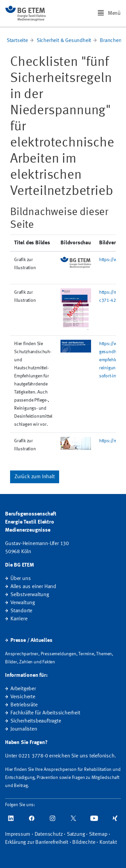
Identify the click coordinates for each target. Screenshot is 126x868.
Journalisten (24, 729)
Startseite (17, 41)
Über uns (20, 579)
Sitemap (98, 834)
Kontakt (108, 842)
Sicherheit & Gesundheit (64, 41)
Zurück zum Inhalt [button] (35, 477)
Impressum (18, 834)
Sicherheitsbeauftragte (36, 721)
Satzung (76, 834)
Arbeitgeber (23, 689)
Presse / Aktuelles (31, 640)
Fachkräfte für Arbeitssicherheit (45, 713)
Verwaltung (23, 603)
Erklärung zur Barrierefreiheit (37, 842)
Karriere (19, 619)
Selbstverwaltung (30, 595)
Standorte (21, 611)
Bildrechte (84, 842)
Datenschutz (49, 834)
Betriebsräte (24, 705)
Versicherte (23, 697)
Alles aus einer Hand (33, 587)
